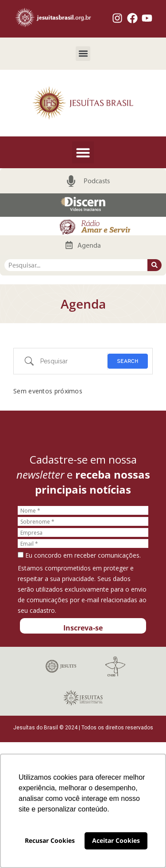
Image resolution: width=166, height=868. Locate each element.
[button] (83, 54)
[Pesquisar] (154, 265)
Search (128, 361)
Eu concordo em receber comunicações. (79, 555)
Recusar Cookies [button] (50, 840)
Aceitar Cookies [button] (116, 840)
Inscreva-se (83, 628)
